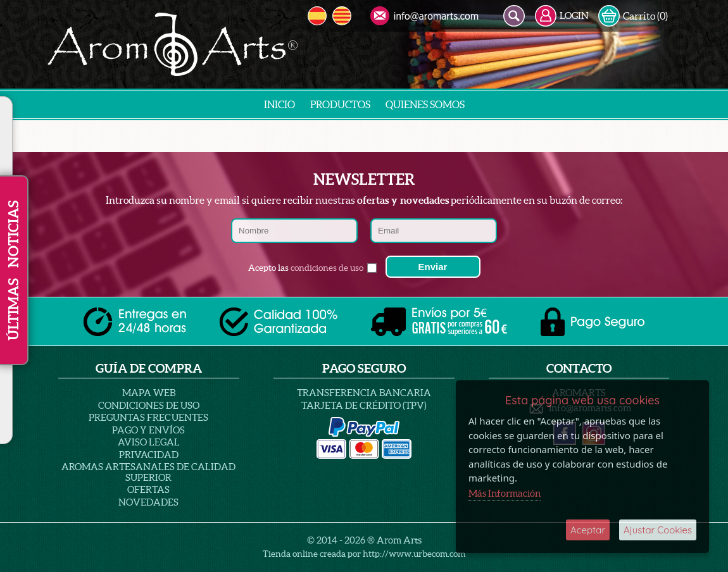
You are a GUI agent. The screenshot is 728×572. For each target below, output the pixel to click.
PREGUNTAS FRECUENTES (148, 417)
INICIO (279, 104)
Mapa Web (149, 393)
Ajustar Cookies (658, 530)
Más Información (505, 493)
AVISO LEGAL (149, 442)
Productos (340, 104)
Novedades (148, 502)
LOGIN (562, 16)
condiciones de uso (327, 268)
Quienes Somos (425, 104)
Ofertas (148, 489)
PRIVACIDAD (149, 455)
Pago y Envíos (148, 430)
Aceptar (588, 530)
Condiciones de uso (149, 405)
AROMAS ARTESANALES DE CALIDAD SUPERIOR (148, 472)
